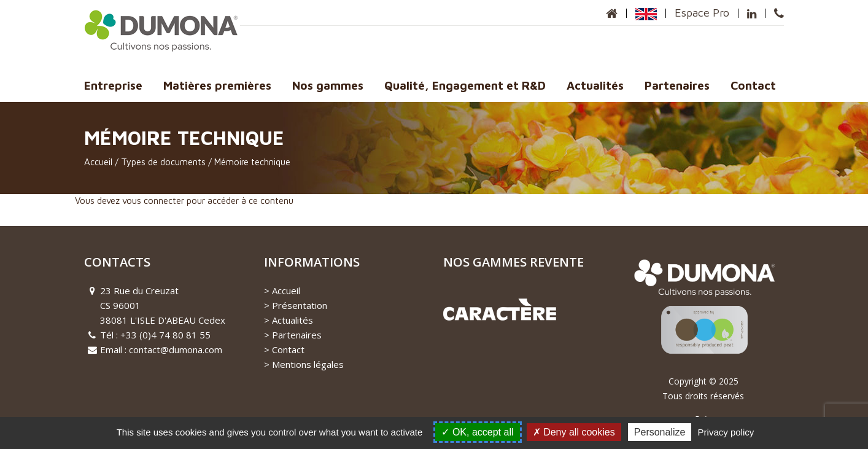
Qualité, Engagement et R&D (465, 85)
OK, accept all (477, 432)
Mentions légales (308, 364)
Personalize (660, 432)
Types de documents (163, 162)
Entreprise (113, 85)
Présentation (300, 305)
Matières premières (217, 85)
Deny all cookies (574, 432)
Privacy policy (726, 432)
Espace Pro (702, 13)
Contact (753, 85)
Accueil (98, 162)
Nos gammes (328, 85)
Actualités (595, 85)
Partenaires (677, 85)
